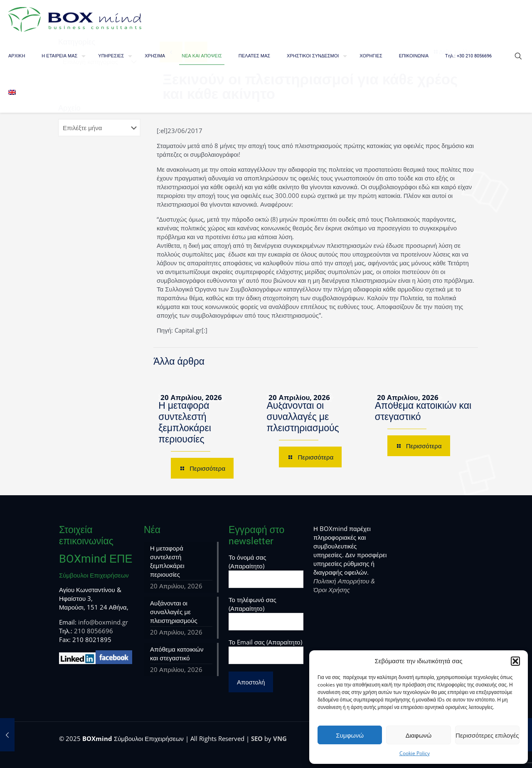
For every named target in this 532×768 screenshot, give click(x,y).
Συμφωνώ (350, 735)
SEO (257, 738)
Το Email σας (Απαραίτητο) (266, 651)
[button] (515, 661)
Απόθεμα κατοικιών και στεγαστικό (177, 653)
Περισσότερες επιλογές (487, 735)
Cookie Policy (415, 753)
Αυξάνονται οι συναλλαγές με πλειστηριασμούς (303, 417)
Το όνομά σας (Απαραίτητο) (266, 570)
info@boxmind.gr (103, 622)
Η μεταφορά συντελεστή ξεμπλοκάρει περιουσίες (185, 422)
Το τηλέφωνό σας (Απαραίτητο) (266, 613)
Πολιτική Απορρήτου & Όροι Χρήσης (344, 585)
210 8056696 (94, 631)
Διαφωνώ (419, 735)
